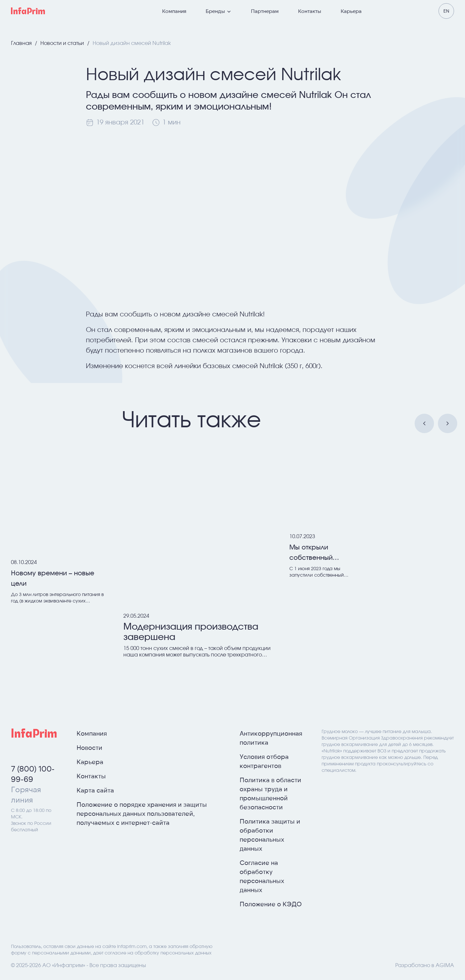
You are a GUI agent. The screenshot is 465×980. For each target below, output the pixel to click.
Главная (22, 43)
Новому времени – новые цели (53, 579)
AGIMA (445, 965)
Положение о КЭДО (271, 904)
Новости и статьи (63, 43)
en (446, 11)
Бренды (219, 11)
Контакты (310, 11)
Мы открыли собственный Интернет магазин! (320, 554)
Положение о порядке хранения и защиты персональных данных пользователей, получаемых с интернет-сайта (142, 813)
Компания (174, 11)
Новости (89, 747)
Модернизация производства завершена (191, 632)
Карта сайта (95, 790)
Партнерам (265, 11)
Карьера (351, 11)
